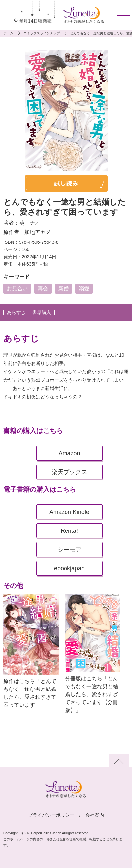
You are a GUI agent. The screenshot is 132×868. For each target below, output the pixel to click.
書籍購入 (42, 312)
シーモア (69, 550)
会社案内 (95, 815)
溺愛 (84, 289)
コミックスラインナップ (42, 33)
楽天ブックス (69, 472)
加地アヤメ (38, 232)
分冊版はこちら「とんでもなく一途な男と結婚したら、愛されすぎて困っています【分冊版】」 (92, 694)
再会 (43, 289)
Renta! (69, 531)
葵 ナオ (30, 223)
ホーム (8, 33)
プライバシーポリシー (51, 815)
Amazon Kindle (69, 512)
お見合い (17, 289)
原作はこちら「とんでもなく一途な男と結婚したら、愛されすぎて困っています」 (30, 693)
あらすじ (16, 312)
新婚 (64, 289)
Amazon (69, 453)
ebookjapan (69, 568)
